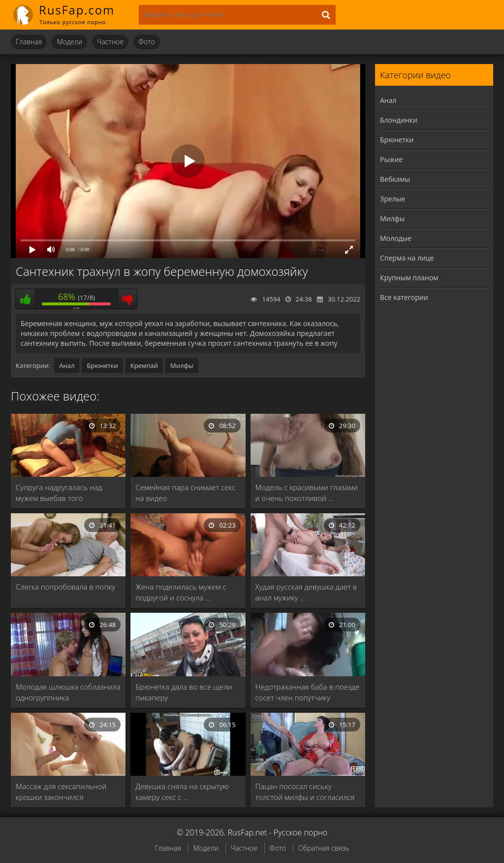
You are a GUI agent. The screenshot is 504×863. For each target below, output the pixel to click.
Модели (69, 42)
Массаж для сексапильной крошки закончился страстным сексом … (61, 792)
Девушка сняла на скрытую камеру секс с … (182, 792)
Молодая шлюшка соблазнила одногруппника (68, 692)
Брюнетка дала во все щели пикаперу (184, 692)
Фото (146, 42)
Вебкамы (395, 179)
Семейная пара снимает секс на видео (185, 493)
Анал (67, 365)
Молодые (396, 238)
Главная (29, 42)
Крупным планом (409, 278)
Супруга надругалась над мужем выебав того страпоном (59, 493)
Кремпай (144, 365)
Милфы (182, 365)
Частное (110, 42)
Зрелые (393, 199)
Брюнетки (102, 365)
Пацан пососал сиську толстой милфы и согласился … (305, 792)
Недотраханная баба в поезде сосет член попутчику (308, 692)
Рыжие (391, 159)
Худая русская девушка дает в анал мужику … (306, 592)
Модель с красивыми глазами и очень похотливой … (307, 493)
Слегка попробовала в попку (65, 587)
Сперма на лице (407, 258)
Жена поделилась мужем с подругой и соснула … (181, 592)
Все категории (404, 297)
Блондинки (399, 120)
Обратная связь (324, 848)
